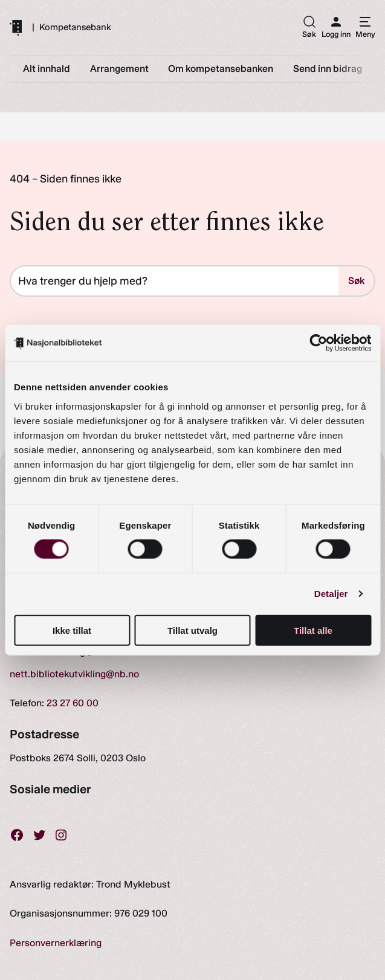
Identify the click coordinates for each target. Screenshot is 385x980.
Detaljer (331, 594)
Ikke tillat (72, 630)
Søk (356, 281)
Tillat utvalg (192, 630)
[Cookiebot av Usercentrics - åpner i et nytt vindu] (318, 343)
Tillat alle (313, 630)
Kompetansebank (75, 27)
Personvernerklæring (56, 943)
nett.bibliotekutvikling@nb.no (74, 674)
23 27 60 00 (73, 703)
